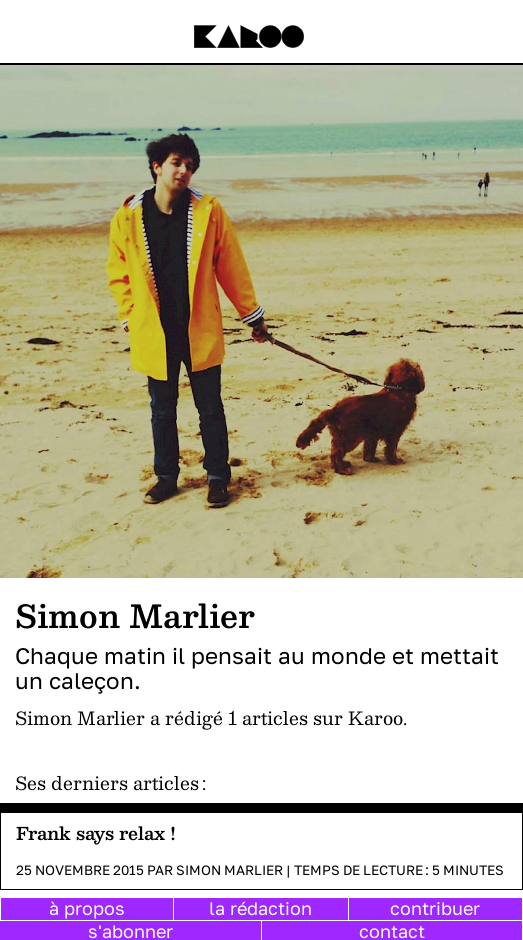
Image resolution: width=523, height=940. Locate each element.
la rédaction (260, 908)
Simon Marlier (229, 870)
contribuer (435, 908)
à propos (87, 908)
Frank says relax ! (96, 832)
